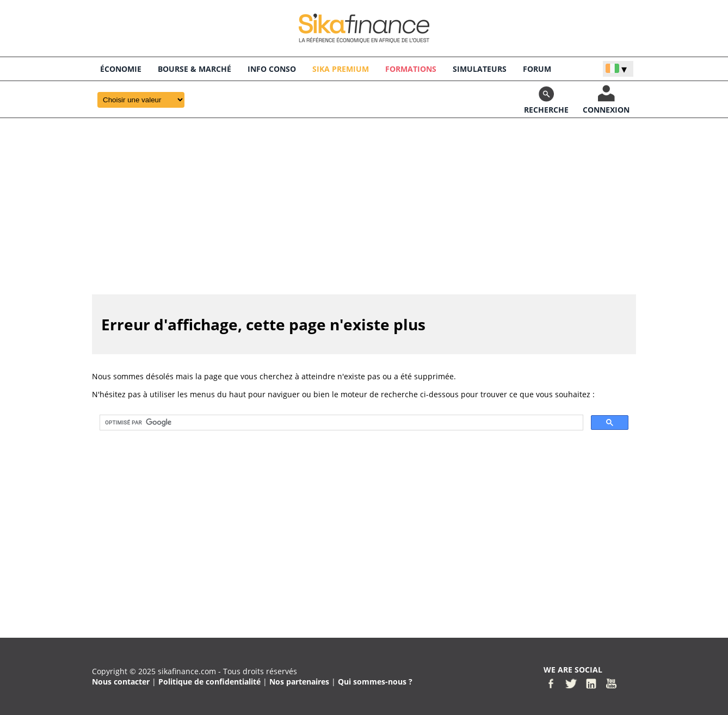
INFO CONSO (272, 69)
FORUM (537, 69)
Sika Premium (341, 69)
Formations (411, 69)
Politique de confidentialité (209, 682)
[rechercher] (340, 423)
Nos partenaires (299, 682)
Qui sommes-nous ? (375, 682)
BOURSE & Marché (195, 69)
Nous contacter (121, 682)
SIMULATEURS (480, 69)
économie (121, 69)
